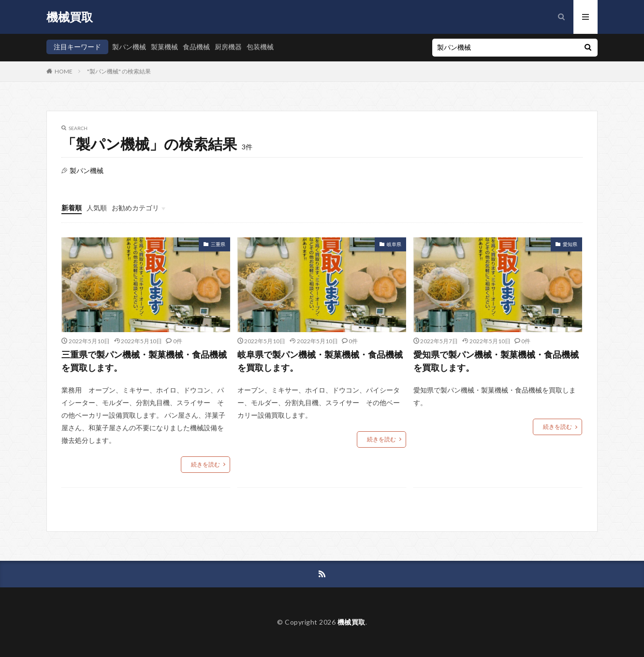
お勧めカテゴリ (135, 208)
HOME (64, 71)
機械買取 (70, 17)
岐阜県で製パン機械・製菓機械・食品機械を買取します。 (320, 361)
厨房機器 (228, 47)
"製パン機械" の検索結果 (119, 71)
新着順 (72, 208)
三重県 (218, 244)
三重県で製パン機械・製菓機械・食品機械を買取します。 (144, 361)
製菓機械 (164, 47)
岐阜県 (394, 244)
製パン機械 (129, 47)
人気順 (97, 208)
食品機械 (196, 47)
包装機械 (260, 47)
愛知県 (570, 244)
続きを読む (205, 464)
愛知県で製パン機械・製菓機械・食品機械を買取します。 (496, 361)
